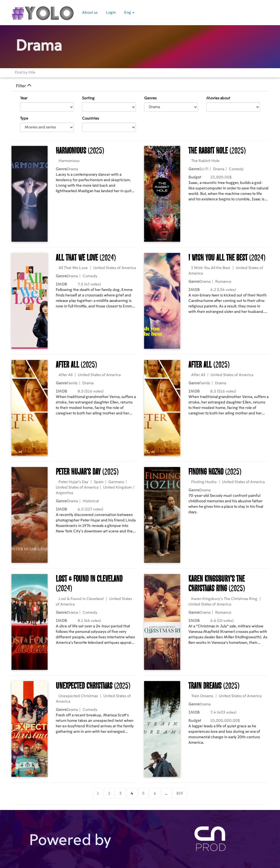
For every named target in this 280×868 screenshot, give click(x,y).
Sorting (88, 98)
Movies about (218, 98)
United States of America (115, 268)
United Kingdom (117, 488)
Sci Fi (204, 169)
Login (111, 13)
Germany (116, 482)
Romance (223, 282)
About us (90, 13)
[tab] (140, 86)
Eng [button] (129, 13)
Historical (91, 501)
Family (72, 383)
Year (24, 98)
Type (24, 119)
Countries (91, 119)
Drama (72, 169)
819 (180, 794)
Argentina (64, 493)
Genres (150, 98)
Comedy (236, 169)
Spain (99, 482)
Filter (24, 86)
